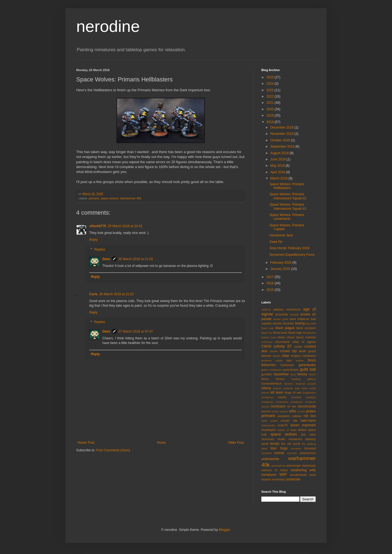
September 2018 (283, 147)
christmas (267, 342)
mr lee (292, 406)
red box (310, 416)
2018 (271, 122)
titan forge (279, 448)
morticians (278, 406)
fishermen (269, 365)
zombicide (293, 479)
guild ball (308, 369)
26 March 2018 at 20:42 (125, 226)
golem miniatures (272, 370)
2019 (271, 115)
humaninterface (271, 383)
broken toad (269, 337)
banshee (288, 323)
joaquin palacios (283, 388)
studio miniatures (290, 439)
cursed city (288, 351)
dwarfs (277, 356)
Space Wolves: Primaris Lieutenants (287, 217)
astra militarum (299, 319)
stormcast (268, 439)
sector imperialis (303, 425)
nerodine (108, 26)
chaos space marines (301, 337)
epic (289, 360)
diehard (266, 356)
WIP (283, 474)
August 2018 (280, 153)
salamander (268, 425)
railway (297, 416)
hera (293, 374)
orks (293, 411)
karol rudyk (309, 388)
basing (300, 323)
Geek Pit (276, 242)
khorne (265, 393)
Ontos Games (280, 411)
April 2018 (278, 172)
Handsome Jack (281, 235)
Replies (100, 249)
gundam (267, 374)
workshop (278, 479)
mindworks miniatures (289, 402)
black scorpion (306, 328)
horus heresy (273, 379)
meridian (296, 397)
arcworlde (282, 314)
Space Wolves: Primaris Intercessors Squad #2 (288, 196)
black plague (285, 328)
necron (266, 411)
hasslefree (281, 374)
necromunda (307, 406)
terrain (275, 444)
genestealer (307, 365)
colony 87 (283, 346)
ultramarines (308, 453)
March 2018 (279, 178)
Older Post (236, 443)
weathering (299, 470)
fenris (312, 360)
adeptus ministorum (287, 309)
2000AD (266, 310)
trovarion (296, 448)
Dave (106, 259)
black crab (268, 328)
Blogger (224, 530)
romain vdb (289, 421)
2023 (271, 90)
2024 (271, 84)
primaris (94, 198)
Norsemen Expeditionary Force (292, 255)
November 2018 (282, 134)
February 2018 (281, 263)
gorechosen (291, 370)
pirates (311, 411)
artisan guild (280, 319)
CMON (266, 346)
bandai (277, 323)
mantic (282, 397)
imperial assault (306, 384)
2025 (271, 77)
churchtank (282, 342)
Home (161, 443)
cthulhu (274, 351)
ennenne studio (272, 360)
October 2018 (281, 140)
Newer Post (86, 443)
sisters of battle (287, 430)
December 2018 (282, 127)
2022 (271, 96)
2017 (271, 277)
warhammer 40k (131, 198)
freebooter (287, 365)
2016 (271, 283)
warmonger (294, 465)
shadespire (269, 430)
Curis (94, 294)
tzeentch (292, 453)
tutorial (279, 453)
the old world (290, 444)
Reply (94, 240)
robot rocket (269, 421)
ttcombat (310, 448)
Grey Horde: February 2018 (290, 248)
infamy (266, 388)
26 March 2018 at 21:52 (117, 294)
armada (294, 314)
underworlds (270, 459)
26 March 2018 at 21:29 (136, 259)
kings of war (293, 392)
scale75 (283, 425)
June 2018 (278, 159)
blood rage (295, 333)
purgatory (284, 416)
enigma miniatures (303, 356)
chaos (281, 337)
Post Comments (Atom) (113, 450)
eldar (286, 356)
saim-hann (308, 421)
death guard (307, 351)
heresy (302, 374)
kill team (277, 392)
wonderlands (298, 475)
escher (300, 360)
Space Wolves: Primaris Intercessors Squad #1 (288, 206)
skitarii (302, 430)
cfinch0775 (98, 226)
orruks (301, 411)
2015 (271, 290)
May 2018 (278, 166)
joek (298, 388)
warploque (309, 465)
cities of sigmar (304, 342)
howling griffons (304, 379)
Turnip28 (267, 453)
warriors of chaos (275, 470)
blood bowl (280, 333)
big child (311, 323)
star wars (308, 434)
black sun (267, 333)
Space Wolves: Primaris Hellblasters (287, 186)
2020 (271, 109)
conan (298, 346)
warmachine (278, 466)
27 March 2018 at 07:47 (136, 331)
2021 (271, 103)
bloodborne (309, 333)
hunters (289, 384)
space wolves (110, 198)
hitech (312, 374)
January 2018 (281, 269)
